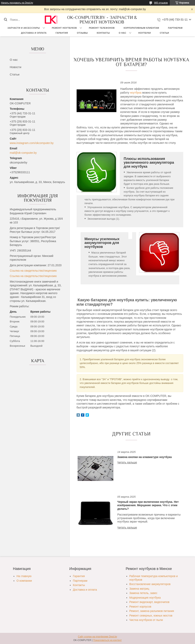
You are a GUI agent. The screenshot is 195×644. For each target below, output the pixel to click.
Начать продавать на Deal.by (17, 3)
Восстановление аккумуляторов (150, 584)
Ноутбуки (145, 33)
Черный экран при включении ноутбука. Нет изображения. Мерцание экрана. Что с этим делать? (148, 505)
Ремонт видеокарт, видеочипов (149, 602)
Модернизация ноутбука (145, 598)
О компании (24, 581)
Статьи (164, 33)
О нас (123, 33)
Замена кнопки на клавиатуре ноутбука (145, 457)
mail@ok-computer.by (23, 153)
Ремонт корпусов (140, 607)
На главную (24, 576)
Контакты (103, 33)
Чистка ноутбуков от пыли (146, 620)
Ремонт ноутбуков (64, 28)
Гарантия (62, 33)
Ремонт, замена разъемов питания (152, 611)
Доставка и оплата (34, 33)
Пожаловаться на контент (107, 640)
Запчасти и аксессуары (24, 28)
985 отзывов (161, 3)
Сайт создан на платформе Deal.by (98, 637)
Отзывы (82, 33)
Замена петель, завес (143, 593)
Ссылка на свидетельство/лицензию (33, 271)
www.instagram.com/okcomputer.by (32, 143)
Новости (16, 67)
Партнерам (175, 28)
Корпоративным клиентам (141, 28)
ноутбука (136, 93)
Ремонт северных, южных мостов (151, 616)
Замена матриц (139, 589)
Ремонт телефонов (102, 28)
